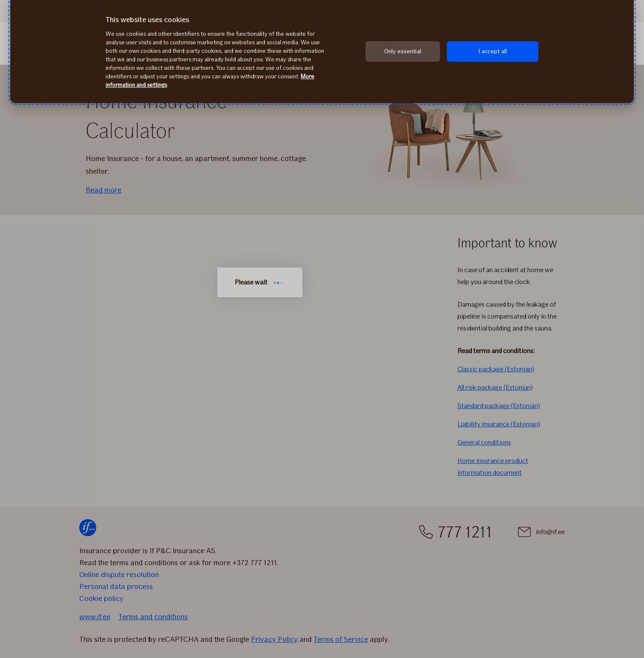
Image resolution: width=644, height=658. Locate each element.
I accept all (493, 51)
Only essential (403, 51)
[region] (322, 52)
